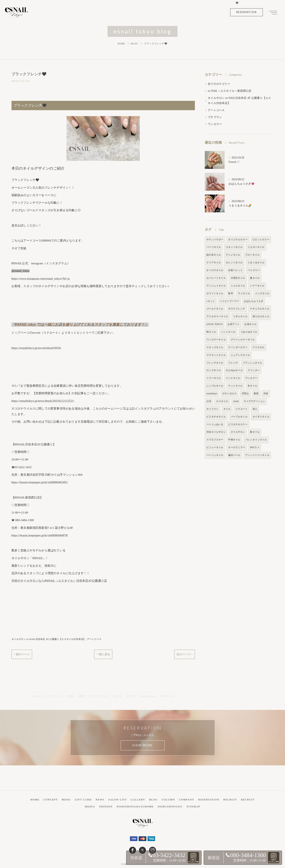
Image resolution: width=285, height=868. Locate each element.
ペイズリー (254, 270)
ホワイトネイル (215, 293)
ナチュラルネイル (260, 309)
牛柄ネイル (234, 440)
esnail (236, 401)
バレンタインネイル (256, 440)
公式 (209, 401)
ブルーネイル (252, 255)
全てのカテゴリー (219, 84)
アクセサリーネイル (217, 316)
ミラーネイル (214, 378)
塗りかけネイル (261, 316)
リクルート (242, 409)
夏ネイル (255, 278)
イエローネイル (256, 247)
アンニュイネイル (216, 286)
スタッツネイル (234, 247)
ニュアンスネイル (240, 355)
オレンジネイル (234, 263)
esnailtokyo (212, 393)
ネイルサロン (238, 432)
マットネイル (235, 386)
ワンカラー (215, 124)
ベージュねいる (215, 424)
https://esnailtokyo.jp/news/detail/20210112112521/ (43, 402)
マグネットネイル (216, 355)
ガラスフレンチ (237, 309)
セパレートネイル (216, 278)
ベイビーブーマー (229, 301)
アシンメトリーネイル (257, 455)
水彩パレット (235, 270)
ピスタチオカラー (238, 424)
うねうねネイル (249, 332)
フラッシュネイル (253, 363)
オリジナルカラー (238, 240)
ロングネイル (214, 370)
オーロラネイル (215, 270)
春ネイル (255, 432)
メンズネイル (262, 293)
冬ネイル (252, 386)
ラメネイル (244, 293)
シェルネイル (238, 286)
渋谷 (266, 393)
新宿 (256, 393)
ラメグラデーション (254, 401)
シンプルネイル (215, 386)
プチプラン (215, 117)
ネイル (227, 409)
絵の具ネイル (214, 255)
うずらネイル (240, 316)
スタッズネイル (215, 347)
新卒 (231, 293)
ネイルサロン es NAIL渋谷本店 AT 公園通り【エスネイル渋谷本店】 (49, 640)
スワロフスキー (215, 440)
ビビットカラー (261, 240)
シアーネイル (257, 286)
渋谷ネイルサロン (216, 432)
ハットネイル (228, 332)
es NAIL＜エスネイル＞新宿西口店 (230, 91)
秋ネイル (211, 332)
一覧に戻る (103, 655)
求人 (255, 409)
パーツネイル (214, 247)
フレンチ (233, 363)
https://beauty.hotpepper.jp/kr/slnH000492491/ (40, 483)
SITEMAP (193, 804)
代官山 (245, 393)
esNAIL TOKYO (214, 324)
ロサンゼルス (229, 393)
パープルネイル (239, 417)
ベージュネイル (215, 455)
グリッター (254, 370)
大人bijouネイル (234, 370)
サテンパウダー (215, 240)
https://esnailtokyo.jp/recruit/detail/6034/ (36, 349)
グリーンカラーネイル (243, 340)
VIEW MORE (142, 746)
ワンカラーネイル (216, 340)
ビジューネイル (215, 447)
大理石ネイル (238, 278)
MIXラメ (255, 447)
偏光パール (234, 455)
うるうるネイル (256, 263)
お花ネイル (250, 324)
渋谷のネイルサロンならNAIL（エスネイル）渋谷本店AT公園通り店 (59, 582)
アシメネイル (233, 255)
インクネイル (233, 378)
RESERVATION (246, 12)
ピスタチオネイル (216, 417)
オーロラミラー (237, 447)
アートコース (94, 640)
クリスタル (259, 347)
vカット (211, 301)
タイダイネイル (261, 417)
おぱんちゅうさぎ (254, 301)
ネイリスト (212, 409)
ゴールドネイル (215, 309)
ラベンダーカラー (238, 347)
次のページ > (184, 655)
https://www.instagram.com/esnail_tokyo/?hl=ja (41, 279)
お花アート (234, 324)
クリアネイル (214, 263)
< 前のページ (22, 655)
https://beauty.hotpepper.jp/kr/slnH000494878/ (40, 536)
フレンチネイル (215, 363)
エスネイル (222, 401)
